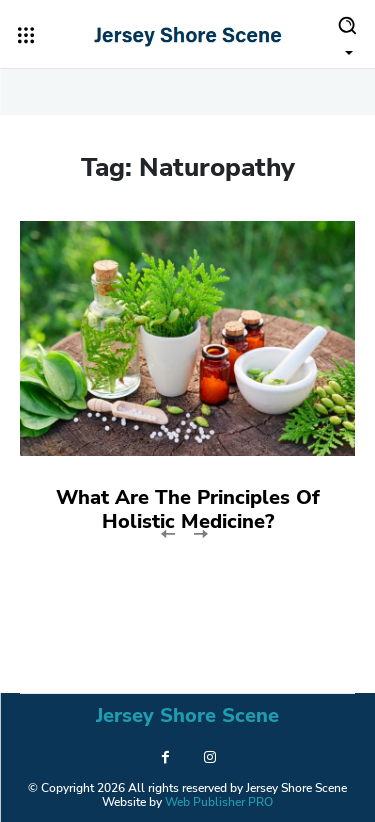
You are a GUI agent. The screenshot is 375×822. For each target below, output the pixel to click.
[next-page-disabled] (200, 532)
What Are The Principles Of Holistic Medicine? (188, 509)
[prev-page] (168, 532)
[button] (347, 34)
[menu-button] (26, 35)
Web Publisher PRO (219, 802)
